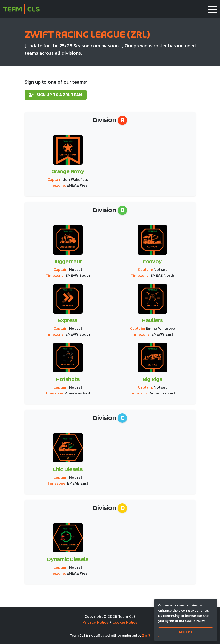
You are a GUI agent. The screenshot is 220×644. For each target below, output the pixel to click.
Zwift (146, 636)
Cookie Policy (125, 622)
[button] (212, 9)
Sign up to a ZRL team (56, 95)
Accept (186, 632)
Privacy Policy (95, 622)
